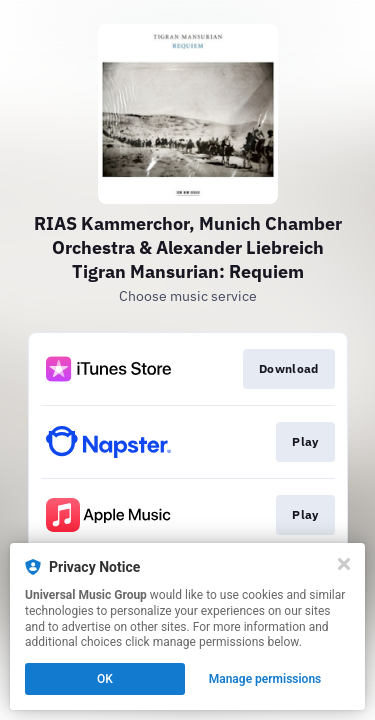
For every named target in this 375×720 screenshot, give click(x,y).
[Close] (344, 564)
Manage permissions (265, 679)
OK (105, 679)
